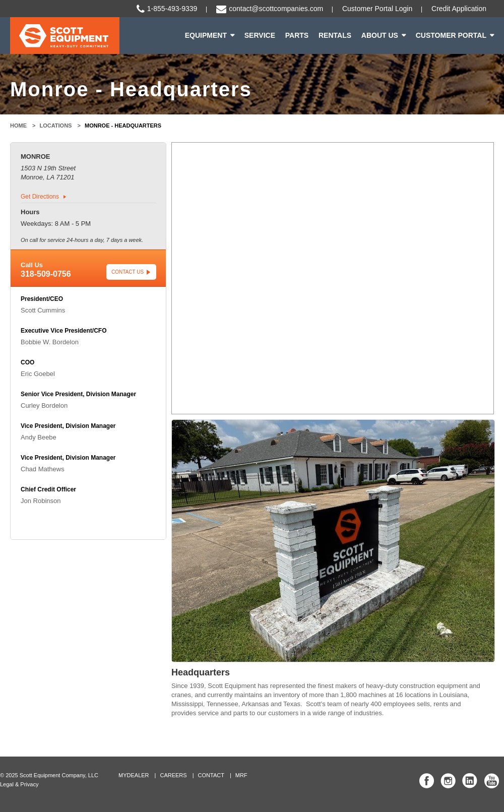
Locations (56, 126)
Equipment (206, 35)
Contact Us (128, 272)
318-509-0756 (46, 274)
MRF (241, 775)
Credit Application (459, 9)
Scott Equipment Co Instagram (448, 781)
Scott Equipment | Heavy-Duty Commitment (65, 36)
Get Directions (40, 197)
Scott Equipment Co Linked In (470, 781)
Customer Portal (451, 35)
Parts (297, 35)
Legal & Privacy (19, 784)
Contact (211, 775)
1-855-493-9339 (172, 9)
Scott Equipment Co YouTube (491, 781)
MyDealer (134, 775)
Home (18, 126)
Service (260, 35)
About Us (380, 35)
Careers (173, 775)
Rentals (335, 35)
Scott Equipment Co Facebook (427, 781)
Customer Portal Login (377, 9)
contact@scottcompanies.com (276, 9)
